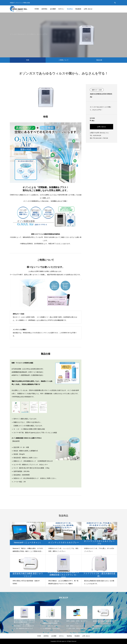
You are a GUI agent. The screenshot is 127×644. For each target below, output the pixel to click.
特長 (28, 60)
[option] (24, 616)
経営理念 (44, 9)
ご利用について (64, 60)
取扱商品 (70, 9)
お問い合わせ (88, 9)
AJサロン (61, 9)
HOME (37, 9)
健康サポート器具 (97, 90)
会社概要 (53, 9)
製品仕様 (99, 60)
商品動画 (78, 9)
